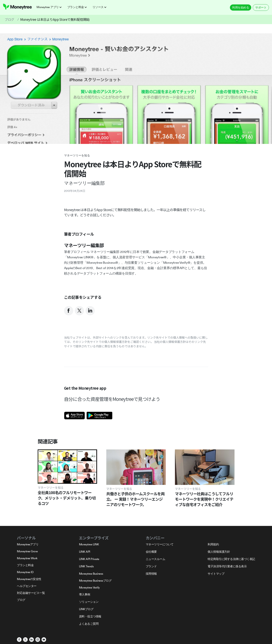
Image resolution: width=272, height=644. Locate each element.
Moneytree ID (25, 572)
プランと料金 (25, 565)
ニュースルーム (156, 559)
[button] (50, 7)
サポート (261, 7)
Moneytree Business (91, 574)
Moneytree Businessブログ (95, 581)
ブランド (151, 566)
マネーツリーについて (160, 544)
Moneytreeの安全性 (29, 579)
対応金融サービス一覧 (31, 593)
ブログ (9, 19)
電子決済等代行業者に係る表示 (227, 566)
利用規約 (213, 544)
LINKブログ (86, 609)
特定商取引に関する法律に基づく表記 (231, 559)
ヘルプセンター (27, 586)
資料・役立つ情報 (90, 616)
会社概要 (151, 552)
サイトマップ (216, 574)
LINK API (85, 552)
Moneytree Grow (27, 551)
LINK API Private (89, 559)
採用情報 (151, 574)
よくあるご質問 (89, 624)
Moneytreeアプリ (28, 544)
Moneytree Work (27, 558)
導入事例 (85, 594)
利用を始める (241, 7)
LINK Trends (86, 566)
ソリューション (89, 602)
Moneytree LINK (89, 544)
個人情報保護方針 (219, 552)
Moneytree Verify (89, 587)
